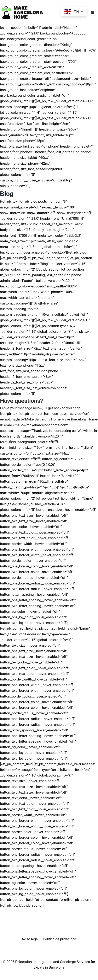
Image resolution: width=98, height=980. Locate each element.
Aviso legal (30, 939)
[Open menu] (93, 12)
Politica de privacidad (60, 939)
